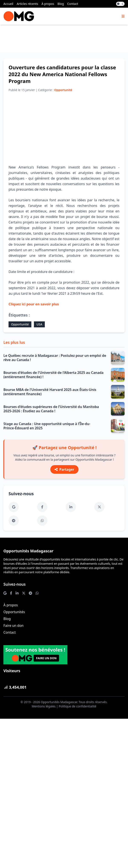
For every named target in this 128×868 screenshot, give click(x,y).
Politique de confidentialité (77, 706)
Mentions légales (44, 706)
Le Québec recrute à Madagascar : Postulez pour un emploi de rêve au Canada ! (55, 358)
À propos (48, 4)
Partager (64, 469)
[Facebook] (42, 507)
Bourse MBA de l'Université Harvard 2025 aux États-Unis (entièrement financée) (50, 392)
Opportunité (20, 324)
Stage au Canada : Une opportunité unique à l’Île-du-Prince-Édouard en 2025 (47, 426)
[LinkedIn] (71, 507)
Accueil (8, 4)
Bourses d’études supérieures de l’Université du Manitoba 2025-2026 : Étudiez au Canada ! (51, 409)
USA (39, 324)
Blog (61, 4)
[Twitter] (99, 507)
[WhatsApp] (42, 521)
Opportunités (14, 612)
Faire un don (13, 626)
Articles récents (27, 4)
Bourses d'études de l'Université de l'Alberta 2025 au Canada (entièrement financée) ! (53, 375)
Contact (73, 4)
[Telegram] (14, 521)
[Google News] (14, 507)
